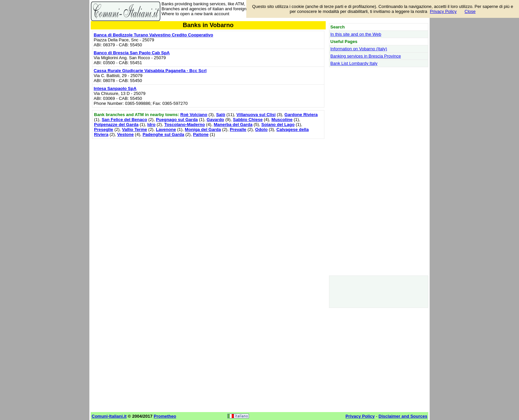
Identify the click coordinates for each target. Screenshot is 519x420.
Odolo (261, 129)
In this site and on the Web (356, 34)
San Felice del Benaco (124, 120)
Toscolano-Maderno (185, 125)
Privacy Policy (443, 11)
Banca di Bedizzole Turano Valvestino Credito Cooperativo (153, 35)
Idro (151, 125)
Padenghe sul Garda (164, 134)
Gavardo (215, 120)
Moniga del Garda (203, 129)
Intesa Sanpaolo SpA (115, 88)
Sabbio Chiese (248, 120)
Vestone (125, 134)
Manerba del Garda (233, 125)
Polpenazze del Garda (116, 125)
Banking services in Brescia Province (366, 56)
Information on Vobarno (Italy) (359, 49)
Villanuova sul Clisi (256, 115)
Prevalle (238, 129)
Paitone (201, 134)
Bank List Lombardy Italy (354, 63)
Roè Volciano (194, 115)
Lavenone (166, 129)
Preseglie (104, 129)
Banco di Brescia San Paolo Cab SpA (132, 53)
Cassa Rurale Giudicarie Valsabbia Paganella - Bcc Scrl (150, 71)
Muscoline (282, 120)
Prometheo (165, 416)
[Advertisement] (208, 187)
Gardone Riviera (301, 115)
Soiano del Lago (278, 125)
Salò (221, 115)
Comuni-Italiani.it (109, 416)
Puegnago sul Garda (177, 120)
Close (470, 11)
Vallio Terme (135, 129)
